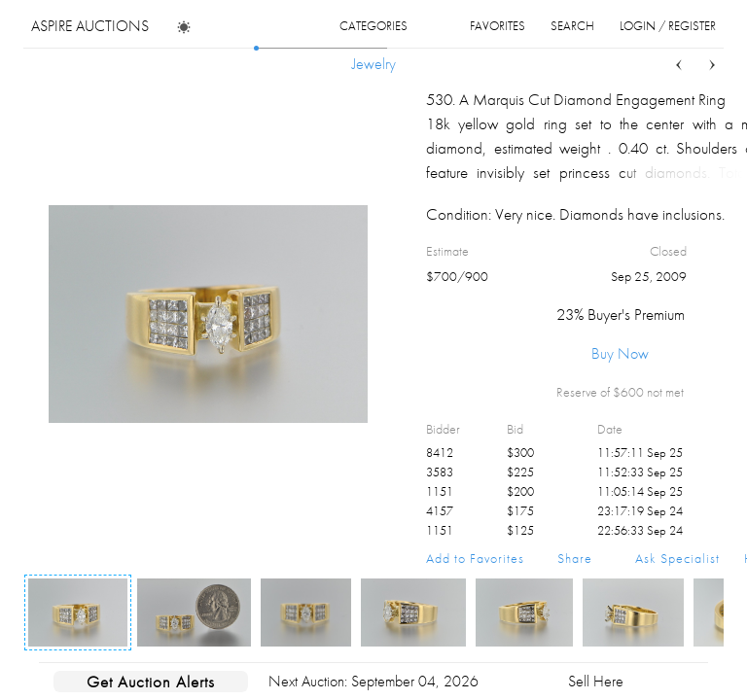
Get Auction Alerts (151, 682)
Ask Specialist (677, 558)
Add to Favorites (475, 558)
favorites (498, 26)
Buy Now (620, 353)
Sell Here (596, 681)
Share (575, 558)
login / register (668, 26)
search (572, 26)
